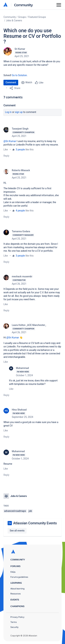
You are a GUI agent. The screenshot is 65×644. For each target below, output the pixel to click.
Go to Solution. (20, 75)
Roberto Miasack (21, 170)
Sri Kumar (20, 49)
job (30, 511)
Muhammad (22, 368)
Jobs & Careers (14, 20)
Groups (22, 17)
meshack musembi (22, 276)
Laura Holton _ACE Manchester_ (29, 325)
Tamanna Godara (21, 231)
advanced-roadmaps (15, 511)
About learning (17, 589)
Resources (16, 594)
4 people (20, 211)
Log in (8, 112)
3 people (20, 150)
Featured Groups (37, 17)
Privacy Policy (17, 617)
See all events (17, 531)
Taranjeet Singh (20, 129)
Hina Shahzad (19, 410)
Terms (14, 622)
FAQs (13, 572)
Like (6, 150)
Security (14, 627)
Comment (11, 82)
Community (23, 5)
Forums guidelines (19, 577)
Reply (6, 156)
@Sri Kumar (10, 141)
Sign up (19, 112)
